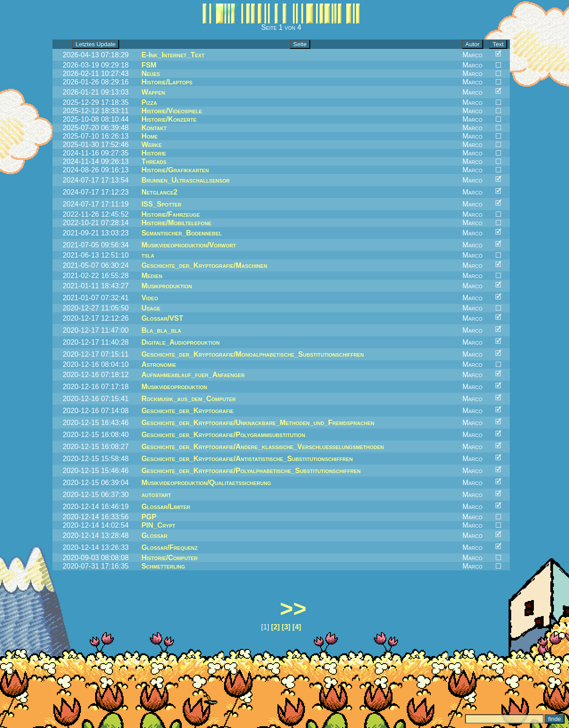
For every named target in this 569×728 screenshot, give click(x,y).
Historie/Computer (169, 558)
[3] (286, 627)
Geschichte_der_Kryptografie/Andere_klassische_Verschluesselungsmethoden (262, 447)
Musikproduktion (167, 286)
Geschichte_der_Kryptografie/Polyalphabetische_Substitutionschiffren (251, 471)
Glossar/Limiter (166, 507)
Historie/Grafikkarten (175, 170)
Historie (154, 153)
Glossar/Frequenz (169, 547)
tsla (148, 255)
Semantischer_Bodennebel (182, 233)
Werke (152, 145)
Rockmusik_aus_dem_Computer (188, 399)
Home (150, 136)
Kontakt (154, 128)
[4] (297, 627)
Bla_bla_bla (161, 330)
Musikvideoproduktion (174, 387)
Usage (151, 308)
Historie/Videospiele (172, 111)
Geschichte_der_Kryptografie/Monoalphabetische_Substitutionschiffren (252, 354)
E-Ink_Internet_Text (173, 55)
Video (150, 298)
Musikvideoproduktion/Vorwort (189, 245)
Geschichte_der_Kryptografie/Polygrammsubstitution (223, 435)
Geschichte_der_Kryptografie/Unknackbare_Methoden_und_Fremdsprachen (258, 423)
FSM (149, 65)
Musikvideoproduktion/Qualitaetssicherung (206, 483)
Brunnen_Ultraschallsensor (186, 180)
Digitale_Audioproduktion (180, 342)
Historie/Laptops (167, 82)
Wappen (153, 92)
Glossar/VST (162, 318)
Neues (151, 74)
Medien (152, 276)
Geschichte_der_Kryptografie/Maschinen (204, 265)
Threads (154, 161)
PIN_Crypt (158, 525)
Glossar (154, 535)
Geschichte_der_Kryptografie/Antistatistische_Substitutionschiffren (247, 459)
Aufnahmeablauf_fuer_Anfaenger (193, 375)
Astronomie (159, 364)
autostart (156, 495)
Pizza (149, 102)
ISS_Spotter (161, 204)
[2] (276, 627)
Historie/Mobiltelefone (176, 223)
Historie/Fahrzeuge (170, 214)
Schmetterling (163, 566)
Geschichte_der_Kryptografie (187, 411)
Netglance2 (159, 192)
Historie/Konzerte (169, 119)
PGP (149, 517)
